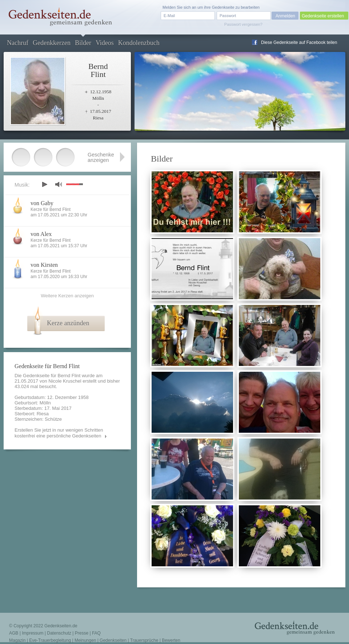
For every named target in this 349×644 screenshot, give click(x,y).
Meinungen (85, 640)
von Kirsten (44, 265)
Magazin (17, 640)
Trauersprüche (144, 640)
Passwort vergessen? (243, 24)
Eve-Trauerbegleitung (50, 640)
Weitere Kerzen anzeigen (67, 296)
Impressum (33, 633)
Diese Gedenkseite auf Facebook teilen (299, 42)
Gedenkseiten (113, 640)
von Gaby (42, 203)
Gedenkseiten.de (61, 626)
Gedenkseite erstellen (323, 16)
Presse (82, 633)
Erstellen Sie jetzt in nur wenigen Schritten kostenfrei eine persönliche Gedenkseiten (59, 433)
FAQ (96, 633)
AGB (14, 633)
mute (59, 184)
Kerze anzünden (68, 323)
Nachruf (18, 43)
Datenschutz (59, 633)
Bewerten (171, 640)
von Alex (41, 234)
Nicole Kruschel (65, 381)
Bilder (83, 43)
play (44, 184)
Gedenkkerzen (52, 43)
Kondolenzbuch (139, 43)
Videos (105, 43)
